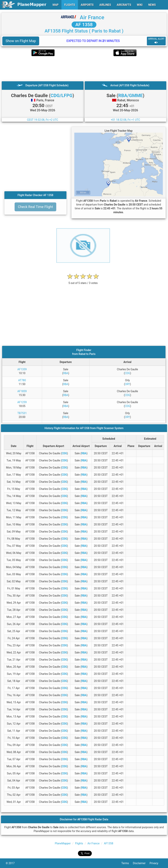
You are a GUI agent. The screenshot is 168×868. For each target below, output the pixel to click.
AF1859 (22, 391)
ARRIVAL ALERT (156, 41)
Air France (92, 17)
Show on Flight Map (21, 41)
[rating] (83, 281)
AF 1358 (84, 25)
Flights (79, 843)
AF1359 (22, 369)
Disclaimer (141, 863)
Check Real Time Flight (35, 207)
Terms (127, 863)
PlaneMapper (63, 843)
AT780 (22, 380)
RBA (66, 373)
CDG (127, 373)
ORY (127, 384)
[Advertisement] (84, 69)
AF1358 (108, 843)
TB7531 (22, 413)
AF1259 (22, 402)
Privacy (156, 863)
